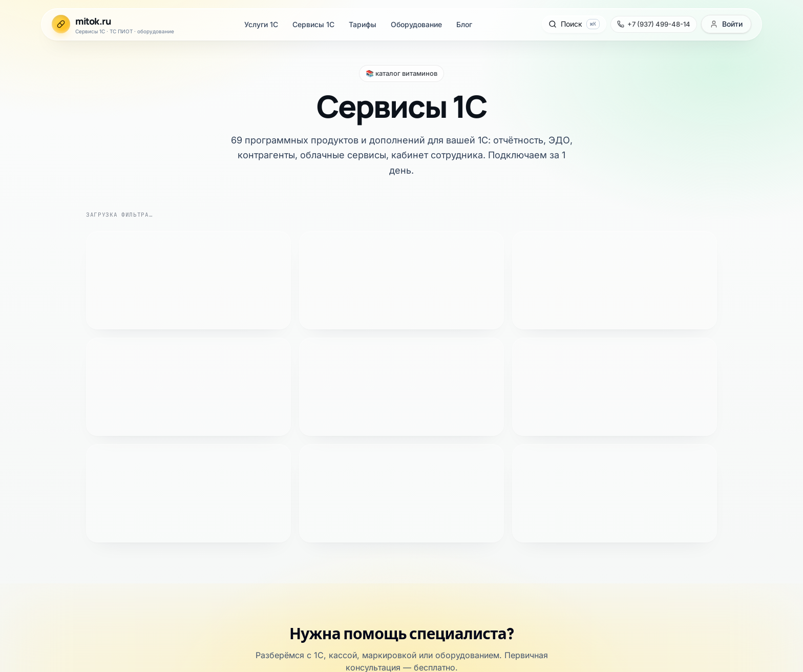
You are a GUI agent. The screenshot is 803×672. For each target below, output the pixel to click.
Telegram (160, 279)
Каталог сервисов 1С (61, 381)
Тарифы (38, 49)
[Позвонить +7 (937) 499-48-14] (43, 107)
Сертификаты (48, 471)
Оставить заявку (33, 279)
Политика (41, 490)
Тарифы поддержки (59, 400)
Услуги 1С (43, 31)
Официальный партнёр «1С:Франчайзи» (78, 355)
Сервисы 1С (46, 40)
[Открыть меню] (14, 137)
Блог (33, 68)
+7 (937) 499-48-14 (99, 279)
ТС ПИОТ (42, 391)
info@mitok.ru (55, 544)
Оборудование (49, 59)
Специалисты (48, 462)
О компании (46, 453)
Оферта (38, 481)
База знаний (45, 418)
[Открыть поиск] (29, 89)
